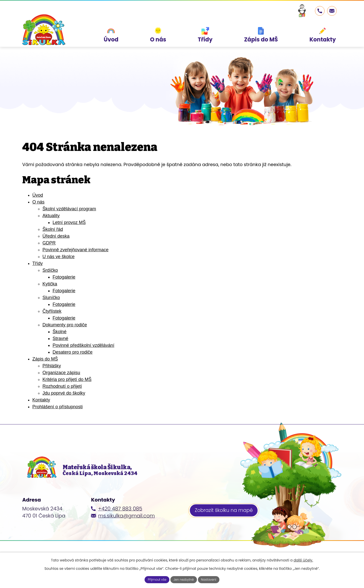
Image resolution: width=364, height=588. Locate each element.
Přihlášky (52, 366)
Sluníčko (51, 298)
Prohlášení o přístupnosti (58, 407)
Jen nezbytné (184, 579)
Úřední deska (56, 236)
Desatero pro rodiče (73, 352)
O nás (38, 202)
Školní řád (53, 229)
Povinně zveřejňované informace (75, 250)
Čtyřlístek (52, 311)
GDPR (49, 243)
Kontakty (41, 400)
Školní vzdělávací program (69, 209)
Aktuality (51, 216)
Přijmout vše (154, 579)
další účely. (303, 559)
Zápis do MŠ (45, 359)
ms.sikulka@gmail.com (126, 524)
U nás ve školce (59, 257)
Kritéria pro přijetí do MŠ (67, 379)
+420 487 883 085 (120, 517)
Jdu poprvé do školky (64, 393)
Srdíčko (50, 270)
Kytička (50, 284)
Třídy (38, 263)
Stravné (60, 338)
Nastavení (212, 579)
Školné (60, 332)
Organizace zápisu (61, 373)
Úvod (38, 195)
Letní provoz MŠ (69, 222)
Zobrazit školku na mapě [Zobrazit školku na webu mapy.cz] (226, 519)
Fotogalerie (64, 277)
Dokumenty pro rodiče (65, 325)
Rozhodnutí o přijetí (62, 386)
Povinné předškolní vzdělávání (83, 345)
